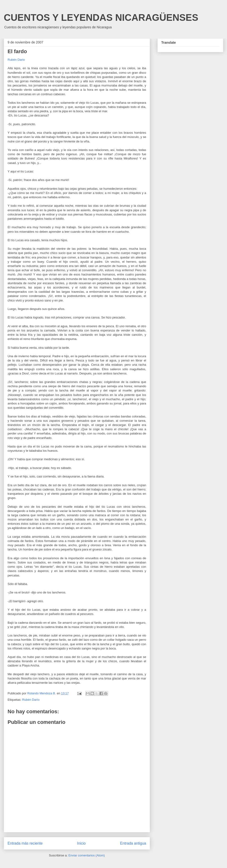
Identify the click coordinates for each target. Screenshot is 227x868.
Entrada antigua (133, 843)
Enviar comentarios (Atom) (87, 855)
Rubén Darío (31, 700)
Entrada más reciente (25, 843)
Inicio (81, 843)
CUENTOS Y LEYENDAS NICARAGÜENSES (101, 17)
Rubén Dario (16, 60)
